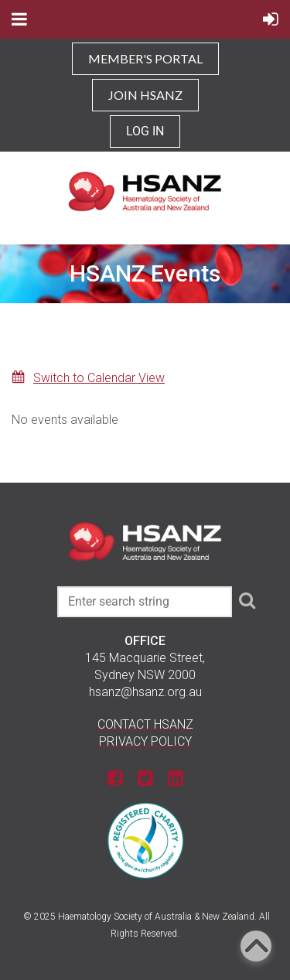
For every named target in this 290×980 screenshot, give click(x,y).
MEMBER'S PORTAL (145, 58)
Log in (145, 131)
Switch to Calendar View (99, 378)
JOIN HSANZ (145, 95)
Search (247, 600)
